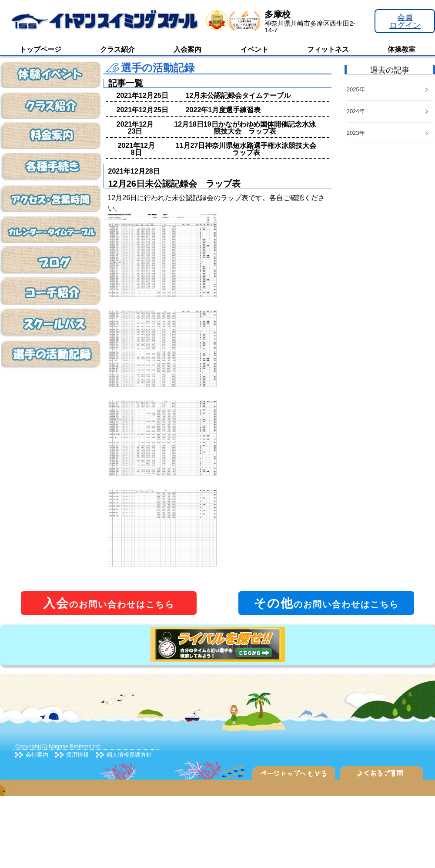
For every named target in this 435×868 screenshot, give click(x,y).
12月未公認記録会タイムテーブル (238, 96)
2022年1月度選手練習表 (223, 110)
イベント (254, 49)
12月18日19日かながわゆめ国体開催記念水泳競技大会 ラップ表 (245, 128)
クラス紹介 (117, 49)
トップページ (40, 49)
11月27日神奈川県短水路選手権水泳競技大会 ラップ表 (250, 149)
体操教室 (402, 49)
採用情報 (77, 755)
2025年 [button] (388, 89)
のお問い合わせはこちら (109, 603)
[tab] (390, 133)
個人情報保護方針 (129, 755)
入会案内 (187, 49)
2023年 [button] (388, 133)
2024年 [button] (388, 111)
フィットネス (328, 49)
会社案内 (37, 755)
